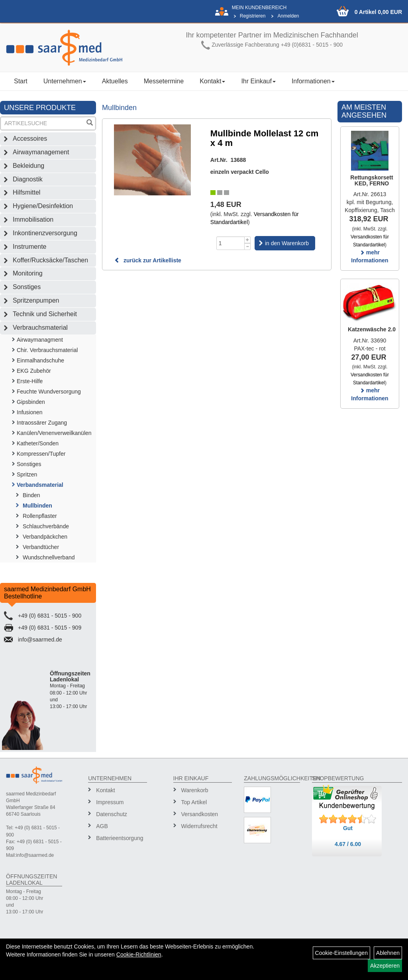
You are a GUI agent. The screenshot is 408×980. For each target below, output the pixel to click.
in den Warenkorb (287, 243)
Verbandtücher (41, 547)
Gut (348, 828)
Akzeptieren (385, 966)
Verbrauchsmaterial (40, 328)
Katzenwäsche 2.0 (372, 329)
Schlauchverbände (46, 526)
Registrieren (253, 16)
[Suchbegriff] (43, 123)
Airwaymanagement (41, 152)
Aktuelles (115, 81)
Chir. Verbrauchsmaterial (47, 350)
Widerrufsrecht (199, 826)
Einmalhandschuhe (40, 360)
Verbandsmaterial (40, 485)
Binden (31, 495)
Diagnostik (28, 179)
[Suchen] (90, 123)
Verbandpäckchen (45, 537)
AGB (102, 826)
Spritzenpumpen (36, 300)
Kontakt (212, 81)
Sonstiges (27, 287)
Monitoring (28, 273)
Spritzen (27, 474)
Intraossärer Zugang (42, 423)
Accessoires (30, 139)
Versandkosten (200, 814)
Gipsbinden (31, 402)
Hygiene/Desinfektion (43, 206)
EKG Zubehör (34, 371)
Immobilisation (33, 219)
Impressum (110, 802)
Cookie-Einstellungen (341, 953)
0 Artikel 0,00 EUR (378, 12)
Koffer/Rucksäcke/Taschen (50, 260)
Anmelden (288, 16)
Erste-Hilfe (30, 381)
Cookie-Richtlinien (139, 954)
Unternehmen (65, 81)
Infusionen (30, 412)
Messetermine (164, 81)
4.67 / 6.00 (348, 844)
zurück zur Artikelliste (148, 260)
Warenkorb (195, 790)
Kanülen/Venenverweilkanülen (54, 433)
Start (21, 81)
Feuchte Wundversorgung (49, 392)
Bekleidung (28, 166)
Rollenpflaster (40, 516)
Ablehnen (388, 953)
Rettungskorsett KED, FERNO (372, 180)
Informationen (313, 81)
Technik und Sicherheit (45, 314)
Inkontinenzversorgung (45, 233)
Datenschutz (112, 814)
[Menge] (230, 243)
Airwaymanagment (40, 340)
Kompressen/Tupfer (41, 454)
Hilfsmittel (26, 192)
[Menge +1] (248, 240)
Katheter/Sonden (38, 443)
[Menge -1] (248, 247)
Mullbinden (37, 506)
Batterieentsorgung (119, 838)
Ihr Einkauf (258, 81)
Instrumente (29, 247)
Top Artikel (194, 802)
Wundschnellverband (49, 557)
